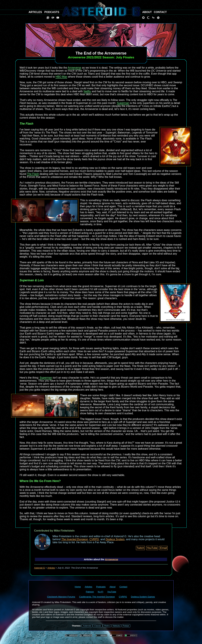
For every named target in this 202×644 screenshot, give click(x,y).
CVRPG (94, 539)
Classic (98, 626)
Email (164, 548)
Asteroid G (39, 568)
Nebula (116, 626)
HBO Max (61, 77)
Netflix (87, 91)
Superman (123, 103)
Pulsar (126, 626)
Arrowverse (74, 68)
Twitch (140, 548)
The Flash (33, 174)
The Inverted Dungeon (75, 539)
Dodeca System (115, 539)
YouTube (152, 548)
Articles (51, 568)
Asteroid (87, 626)
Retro (107, 626)
